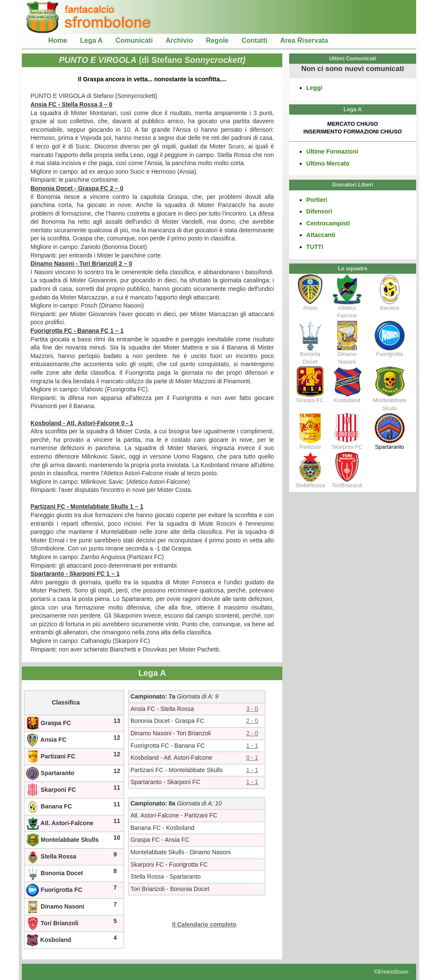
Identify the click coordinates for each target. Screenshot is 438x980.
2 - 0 (252, 721)
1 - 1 (252, 746)
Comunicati (134, 40)
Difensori (319, 211)
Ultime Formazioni (332, 151)
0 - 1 (252, 758)
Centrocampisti (328, 223)
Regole (217, 40)
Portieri (317, 200)
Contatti (255, 40)
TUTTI (315, 247)
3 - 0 (252, 709)
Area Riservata (304, 40)
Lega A (91, 40)
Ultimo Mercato (328, 163)
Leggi (314, 88)
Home (58, 40)
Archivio (179, 40)
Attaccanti (321, 235)
